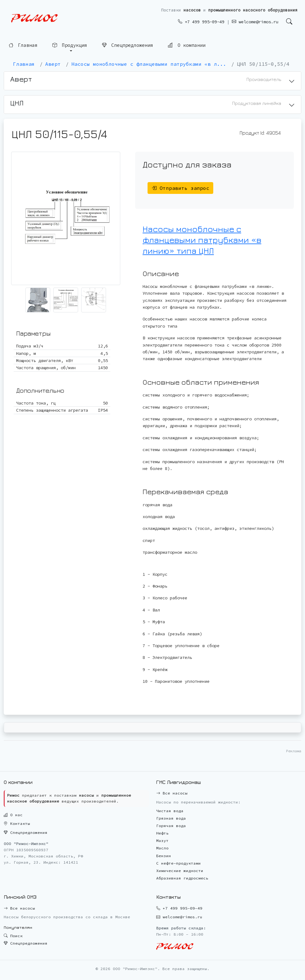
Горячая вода (171, 826)
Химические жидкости (180, 871)
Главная (23, 45)
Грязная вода (171, 818)
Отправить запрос (180, 188)
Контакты (17, 823)
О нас (13, 815)
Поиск (13, 936)
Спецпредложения (128, 45)
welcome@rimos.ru (255, 22)
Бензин (164, 856)
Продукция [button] (70, 45)
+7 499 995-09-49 (201, 22)
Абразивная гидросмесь (182, 878)
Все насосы (172, 793)
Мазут (162, 841)
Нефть (162, 833)
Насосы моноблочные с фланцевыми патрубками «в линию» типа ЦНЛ (202, 240)
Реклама (294, 751)
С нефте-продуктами (179, 863)
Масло (162, 848)
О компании (187, 44)
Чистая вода (170, 811)
